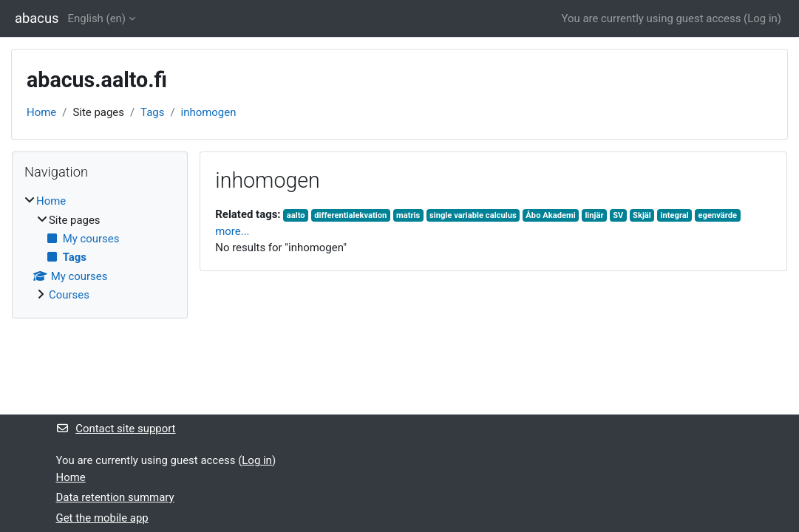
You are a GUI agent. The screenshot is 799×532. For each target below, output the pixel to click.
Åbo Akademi (550, 215)
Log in (762, 18)
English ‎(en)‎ (97, 18)
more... (232, 231)
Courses (69, 295)
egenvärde (717, 215)
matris (408, 215)
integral (674, 215)
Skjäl (642, 215)
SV (618, 215)
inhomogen (209, 112)
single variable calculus (473, 215)
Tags (152, 112)
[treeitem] (100, 248)
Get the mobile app (102, 518)
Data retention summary (115, 497)
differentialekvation (350, 215)
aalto (296, 215)
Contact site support (116, 429)
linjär (594, 215)
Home (41, 112)
